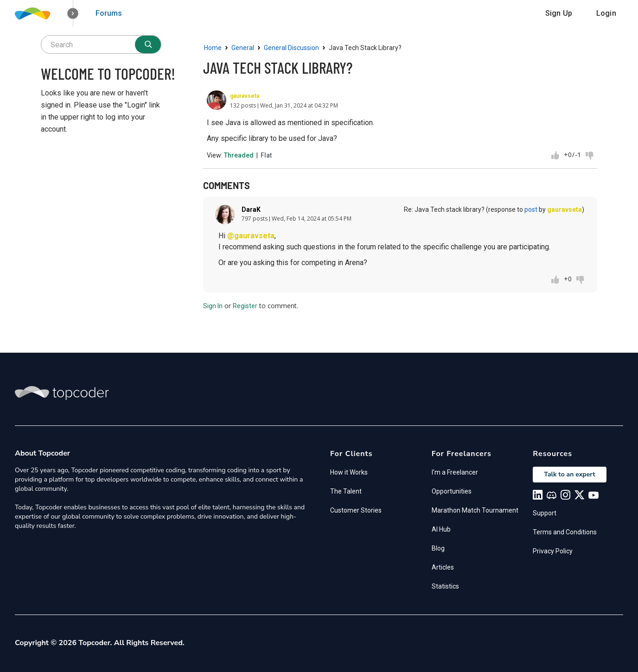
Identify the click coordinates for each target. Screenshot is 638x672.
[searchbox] (101, 44)
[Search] (148, 44)
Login (606, 13)
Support (545, 513)
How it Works (349, 472)
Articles (443, 567)
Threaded (239, 155)
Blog (438, 548)
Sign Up (559, 13)
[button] (73, 14)
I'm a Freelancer (455, 472)
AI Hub (441, 529)
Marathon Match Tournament (475, 510)
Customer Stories (356, 510)
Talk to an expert (569, 474)
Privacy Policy (553, 551)
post (531, 209)
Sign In (213, 306)
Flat (266, 155)
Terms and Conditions (565, 532)
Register (245, 306)
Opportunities (452, 491)
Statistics (445, 586)
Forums (109, 13)
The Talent (346, 491)
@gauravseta (251, 236)
